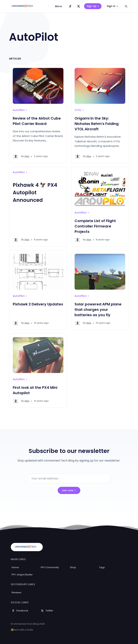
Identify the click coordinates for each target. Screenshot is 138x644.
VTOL (80, 110)
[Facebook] (70, 6)
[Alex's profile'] (16, 156)
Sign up (93, 6)
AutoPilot (20, 110)
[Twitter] (79, 6)
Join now (69, 490)
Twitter (47, 611)
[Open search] (126, 6)
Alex (27, 156)
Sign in (113, 6)
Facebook (20, 611)
